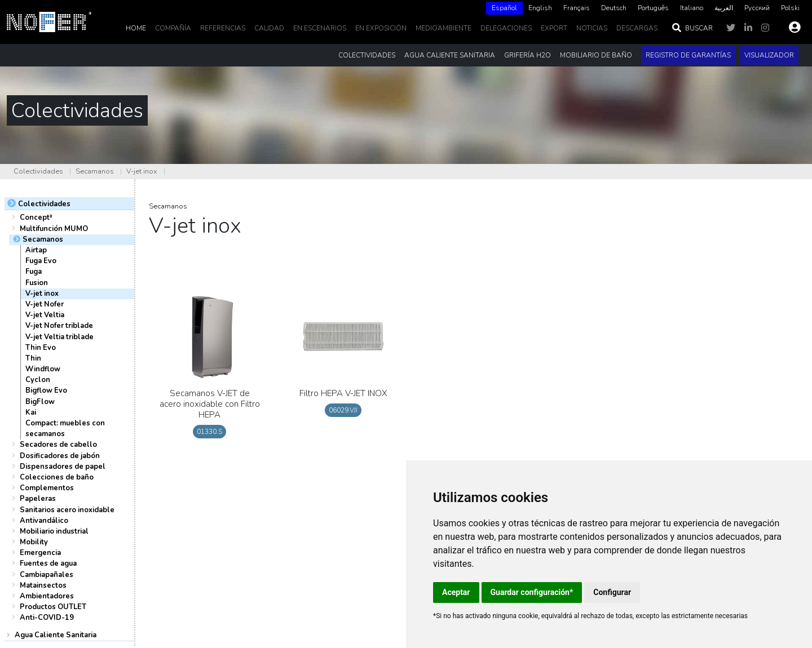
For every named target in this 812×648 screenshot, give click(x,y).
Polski (790, 8)
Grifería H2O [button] (528, 55)
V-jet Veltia (45, 315)
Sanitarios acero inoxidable (67, 510)
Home (136, 28)
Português (653, 8)
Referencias (223, 28)
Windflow (43, 369)
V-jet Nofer (45, 304)
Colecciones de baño (57, 477)
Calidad (269, 28)
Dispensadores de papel (63, 467)
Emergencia (40, 553)
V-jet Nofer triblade (59, 326)
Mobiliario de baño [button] (596, 55)
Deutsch (614, 8)
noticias (592, 28)
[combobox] (504, 8)
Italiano (692, 8)
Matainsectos (43, 585)
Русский (757, 8)
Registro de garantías (688, 55)
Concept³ (36, 218)
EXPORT (554, 28)
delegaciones (506, 28)
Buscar (692, 28)
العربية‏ (724, 8)
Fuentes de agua (48, 563)
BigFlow (40, 402)
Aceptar (456, 592)
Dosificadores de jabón (60, 456)
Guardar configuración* (532, 592)
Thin (33, 358)
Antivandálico (44, 521)
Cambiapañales (47, 575)
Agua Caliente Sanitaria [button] (450, 55)
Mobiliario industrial (54, 531)
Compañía (173, 28)
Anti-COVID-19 (47, 618)
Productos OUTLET (53, 607)
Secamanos (95, 171)
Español (504, 8)
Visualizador (769, 55)
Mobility (34, 542)
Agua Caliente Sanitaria (56, 635)
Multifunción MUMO (54, 229)
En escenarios (320, 28)
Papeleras (38, 499)
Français (577, 8)
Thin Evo (41, 348)
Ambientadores (47, 596)
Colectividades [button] (367, 55)
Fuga (34, 272)
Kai (31, 412)
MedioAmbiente (443, 28)
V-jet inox (142, 171)
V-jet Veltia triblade (59, 337)
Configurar (612, 592)
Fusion (37, 283)
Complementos (47, 488)
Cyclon (38, 380)
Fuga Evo (41, 261)
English (540, 8)
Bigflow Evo (46, 390)
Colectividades (38, 171)
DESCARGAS (637, 28)
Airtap (36, 250)
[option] (540, 8)
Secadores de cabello (58, 445)
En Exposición (381, 28)
